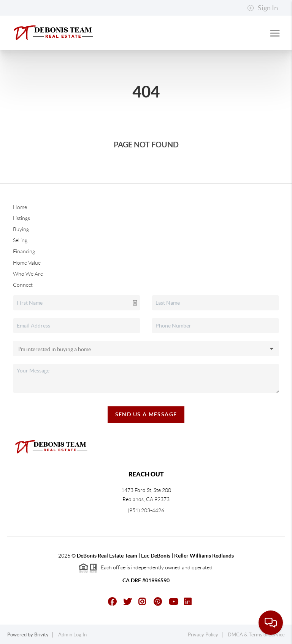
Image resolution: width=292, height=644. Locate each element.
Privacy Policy (203, 635)
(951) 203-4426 (146, 510)
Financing (24, 251)
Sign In (263, 8)
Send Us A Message (146, 414)
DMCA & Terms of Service (256, 635)
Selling (20, 240)
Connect (23, 285)
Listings (21, 218)
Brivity (41, 635)
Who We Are (28, 274)
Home (20, 207)
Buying (21, 229)
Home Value (27, 263)
